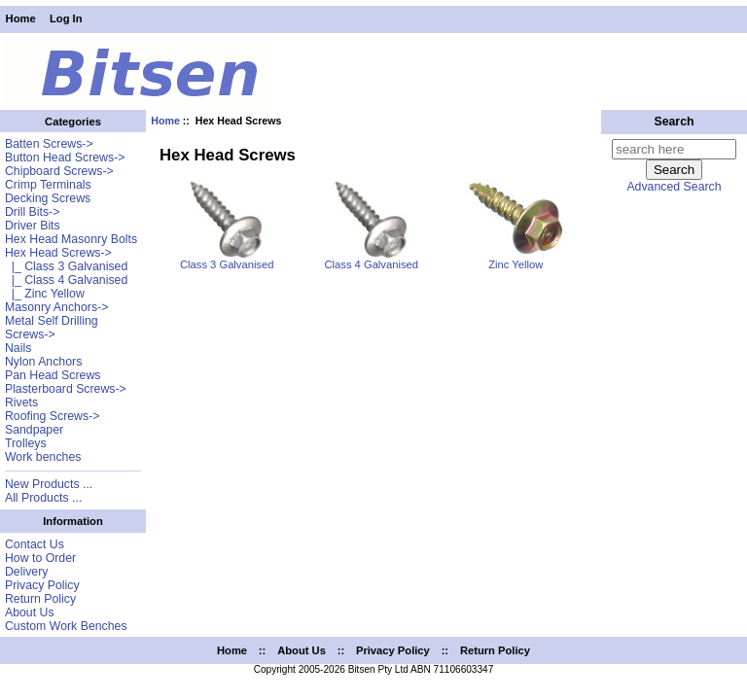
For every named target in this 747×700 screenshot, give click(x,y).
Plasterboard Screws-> (66, 389)
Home (21, 18)
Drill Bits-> (32, 212)
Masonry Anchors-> (56, 307)
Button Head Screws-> (65, 157)
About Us (30, 612)
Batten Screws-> (49, 144)
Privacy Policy (42, 585)
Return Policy (40, 599)
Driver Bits (33, 226)
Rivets (21, 402)
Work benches (43, 457)
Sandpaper (34, 430)
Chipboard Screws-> (59, 171)
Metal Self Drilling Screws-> (52, 328)
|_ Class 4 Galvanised (66, 280)
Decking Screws (48, 198)
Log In (66, 18)
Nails (18, 348)
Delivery (26, 572)
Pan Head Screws (53, 375)
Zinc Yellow (516, 260)
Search (674, 122)
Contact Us (35, 544)
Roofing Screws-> (53, 416)
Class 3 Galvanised (227, 260)
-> (58, 253)
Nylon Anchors (43, 362)
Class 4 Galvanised (372, 260)
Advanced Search (674, 187)
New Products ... (49, 484)
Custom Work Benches (66, 626)
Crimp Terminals (48, 185)
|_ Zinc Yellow (45, 294)
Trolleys (26, 443)
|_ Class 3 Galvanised (66, 266)
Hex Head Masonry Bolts (71, 239)
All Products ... (43, 498)
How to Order (40, 558)
